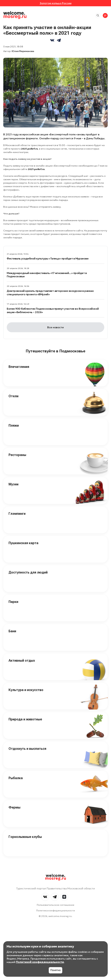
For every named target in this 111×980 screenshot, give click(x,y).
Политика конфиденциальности (56, 911)
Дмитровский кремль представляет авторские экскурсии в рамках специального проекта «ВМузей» (50, 293)
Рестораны (17, 455)
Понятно (56, 970)
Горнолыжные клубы (25, 837)
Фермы (14, 807)
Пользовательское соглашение (55, 905)
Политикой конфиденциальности (40, 962)
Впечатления (19, 367)
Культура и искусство (26, 690)
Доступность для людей (28, 572)
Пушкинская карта (23, 543)
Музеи (14, 484)
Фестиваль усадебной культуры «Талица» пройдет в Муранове (48, 258)
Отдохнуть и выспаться (27, 749)
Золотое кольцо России (56, 3)
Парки (13, 602)
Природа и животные (25, 719)
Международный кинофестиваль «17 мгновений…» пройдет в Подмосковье (47, 275)
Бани (12, 631)
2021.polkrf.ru (29, 149)
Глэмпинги (17, 514)
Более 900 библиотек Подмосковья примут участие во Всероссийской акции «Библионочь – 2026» (53, 310)
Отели (14, 396)
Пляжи (14, 425)
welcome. (56, 877)
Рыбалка (16, 778)
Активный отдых (22, 660)
